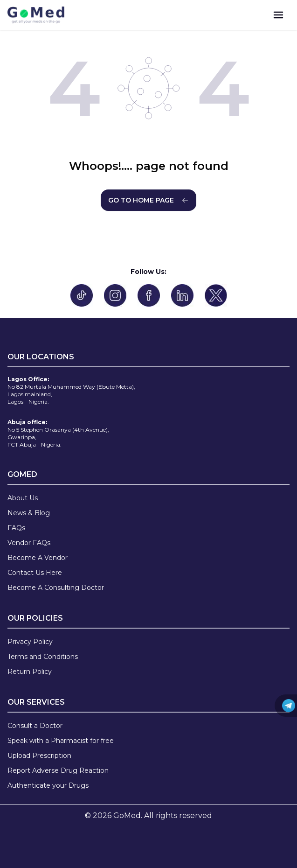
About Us (23, 498)
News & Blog (29, 513)
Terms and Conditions (43, 657)
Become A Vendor (38, 558)
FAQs (16, 528)
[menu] (278, 15)
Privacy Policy (30, 642)
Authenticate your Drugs (48, 785)
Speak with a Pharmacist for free (61, 741)
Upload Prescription (39, 756)
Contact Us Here (35, 573)
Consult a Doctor (35, 726)
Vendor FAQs (29, 543)
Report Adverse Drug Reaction (58, 770)
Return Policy (30, 672)
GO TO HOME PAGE (148, 200)
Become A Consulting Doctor (56, 588)
